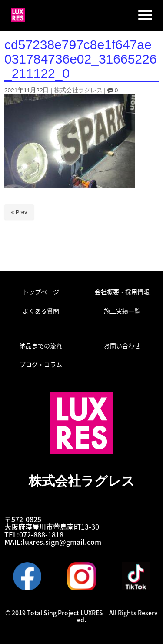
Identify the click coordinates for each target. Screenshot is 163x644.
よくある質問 (41, 311)
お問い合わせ (122, 345)
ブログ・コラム (41, 364)
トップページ (41, 292)
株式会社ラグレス (78, 90)
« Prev (19, 212)
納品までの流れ (41, 345)
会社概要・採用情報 (122, 292)
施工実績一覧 (122, 311)
